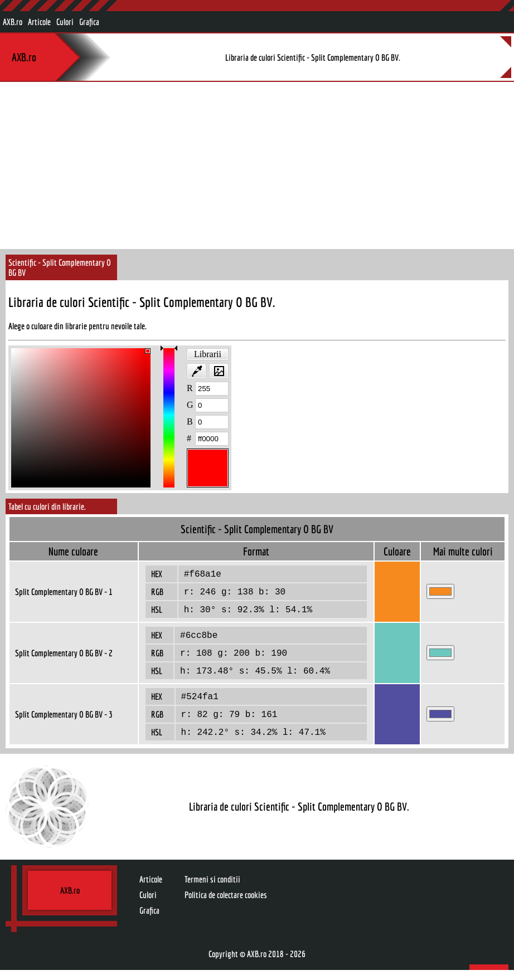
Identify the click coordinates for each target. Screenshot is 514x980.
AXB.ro (13, 22)
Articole (39, 22)
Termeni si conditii (212, 889)
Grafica (89, 22)
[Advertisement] (257, 165)
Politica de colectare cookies (226, 905)
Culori (65, 22)
